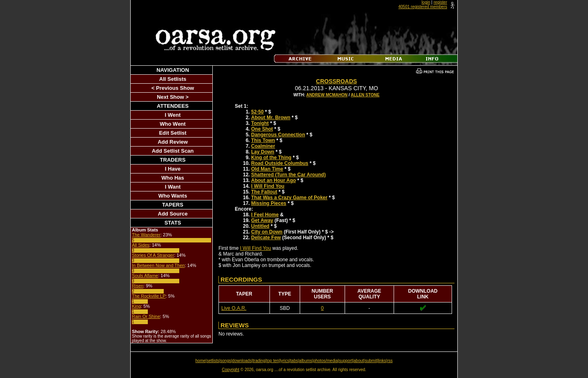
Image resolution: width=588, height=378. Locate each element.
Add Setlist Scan (173, 151)
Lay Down (263, 152)
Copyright (231, 370)
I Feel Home (265, 215)
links (382, 361)
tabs (294, 361)
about (359, 361)
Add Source (173, 214)
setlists (213, 361)
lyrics (284, 361)
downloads (242, 361)
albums (305, 361)
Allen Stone (365, 95)
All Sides (141, 245)
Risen (138, 286)
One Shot (262, 129)
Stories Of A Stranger (153, 255)
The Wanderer (146, 235)
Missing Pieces (269, 203)
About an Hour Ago (274, 180)
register (440, 2)
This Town (263, 140)
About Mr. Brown (271, 118)
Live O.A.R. (234, 308)
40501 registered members (423, 7)
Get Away (262, 220)
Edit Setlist (173, 133)
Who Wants (173, 196)
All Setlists (173, 79)
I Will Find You (268, 186)
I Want (173, 187)
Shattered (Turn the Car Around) (288, 175)
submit (371, 361)
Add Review (173, 142)
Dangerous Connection (278, 135)
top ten (273, 361)
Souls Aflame (145, 276)
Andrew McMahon (327, 95)
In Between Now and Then (158, 265)
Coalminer (263, 146)
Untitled (260, 226)
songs (226, 361)
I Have (173, 169)
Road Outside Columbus (280, 163)
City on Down (267, 232)
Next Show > (173, 97)
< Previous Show (173, 88)
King (136, 306)
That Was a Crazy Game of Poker (289, 198)
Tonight (260, 123)
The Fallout (264, 192)
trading (259, 361)
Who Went (173, 124)
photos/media (325, 361)
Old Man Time (267, 169)
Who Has (173, 178)
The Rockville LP (149, 296)
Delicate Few (266, 238)
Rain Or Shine (146, 316)
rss (390, 361)
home (201, 361)
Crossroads (336, 81)
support (346, 361)
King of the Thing (271, 158)
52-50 (257, 112)
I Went (173, 115)
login (426, 2)
